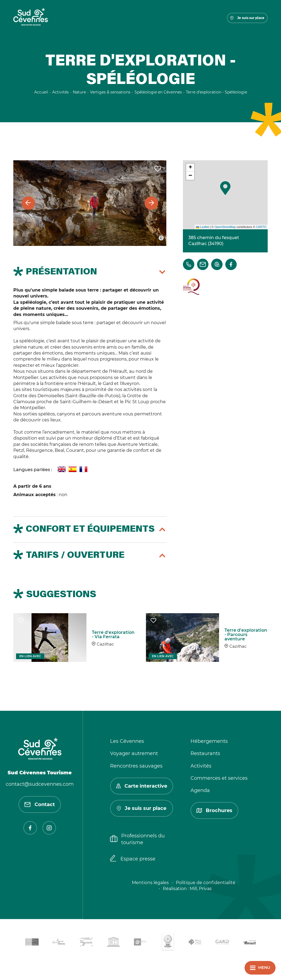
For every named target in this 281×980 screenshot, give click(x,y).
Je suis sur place (247, 18)
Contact (40, 804)
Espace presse (133, 859)
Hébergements (209, 741)
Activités (201, 766)
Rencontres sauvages (136, 766)
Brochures (214, 810)
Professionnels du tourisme (137, 839)
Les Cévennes (127, 741)
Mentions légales (150, 883)
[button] (225, 188)
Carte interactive (142, 786)
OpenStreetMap (225, 227)
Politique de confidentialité (206, 883)
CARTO (261, 227)
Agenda (200, 790)
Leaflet (202, 227)
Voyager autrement (134, 753)
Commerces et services (219, 778)
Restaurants (205, 753)
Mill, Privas (201, 889)
